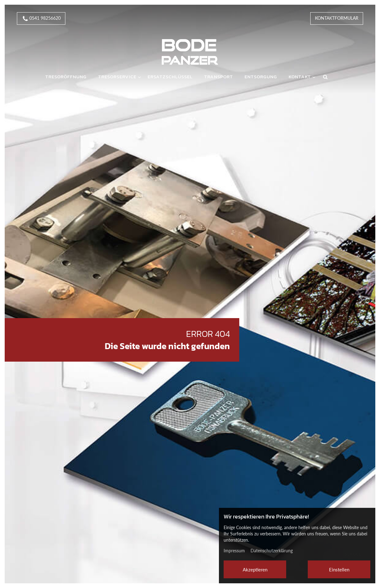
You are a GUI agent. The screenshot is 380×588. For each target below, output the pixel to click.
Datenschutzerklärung (272, 551)
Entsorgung (261, 77)
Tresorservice (117, 77)
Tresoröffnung (66, 77)
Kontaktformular (337, 18)
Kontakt (300, 77)
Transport (219, 77)
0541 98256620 (41, 19)
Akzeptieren (255, 570)
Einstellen (339, 570)
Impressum (234, 551)
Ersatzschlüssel (170, 77)
